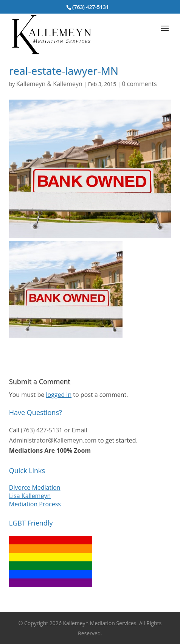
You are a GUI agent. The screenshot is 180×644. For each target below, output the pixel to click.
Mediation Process (35, 504)
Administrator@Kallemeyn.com (53, 440)
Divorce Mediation (35, 487)
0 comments (139, 84)
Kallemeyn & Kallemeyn (49, 84)
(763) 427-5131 (91, 7)
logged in (59, 395)
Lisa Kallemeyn (30, 496)
